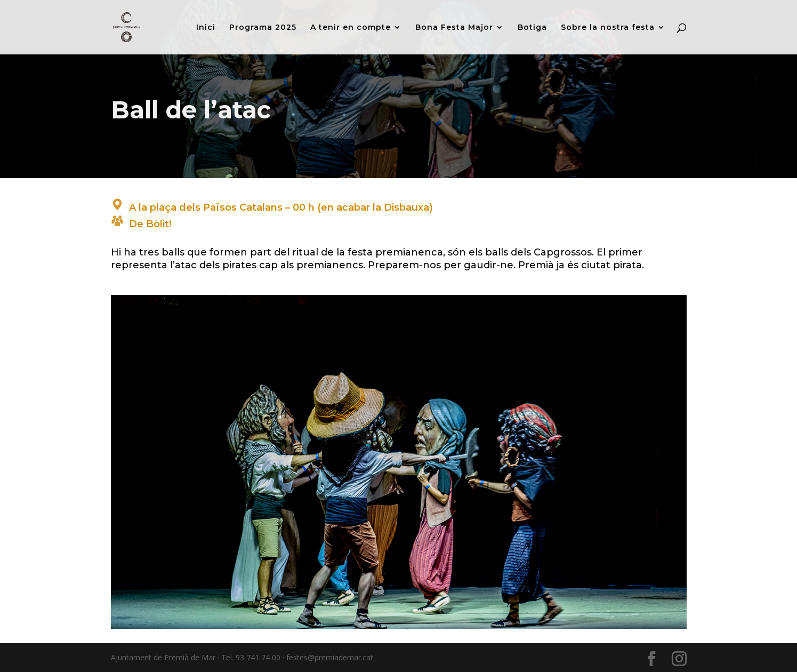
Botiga (532, 28)
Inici (206, 28)
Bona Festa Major (454, 28)
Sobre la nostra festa (608, 28)
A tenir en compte (351, 28)
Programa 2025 (263, 28)
